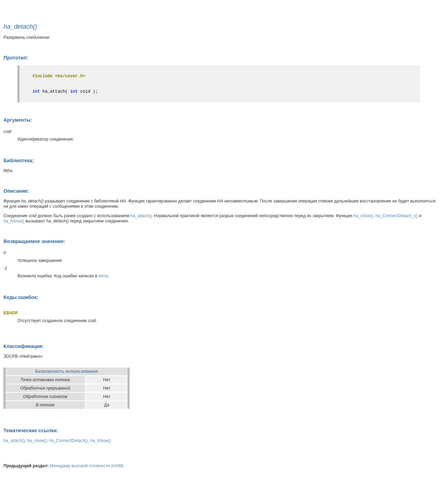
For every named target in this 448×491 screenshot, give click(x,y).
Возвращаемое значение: (34, 241)
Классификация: (24, 346)
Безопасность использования (66, 371)
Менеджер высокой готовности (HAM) (87, 466)
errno (103, 276)
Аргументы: (18, 120)
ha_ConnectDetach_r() (397, 216)
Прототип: (16, 58)
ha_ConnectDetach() (68, 441)
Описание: (16, 191)
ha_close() (363, 216)
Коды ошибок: (21, 297)
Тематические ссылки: (31, 430)
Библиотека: (19, 161)
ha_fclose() (14, 221)
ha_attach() (141, 216)
